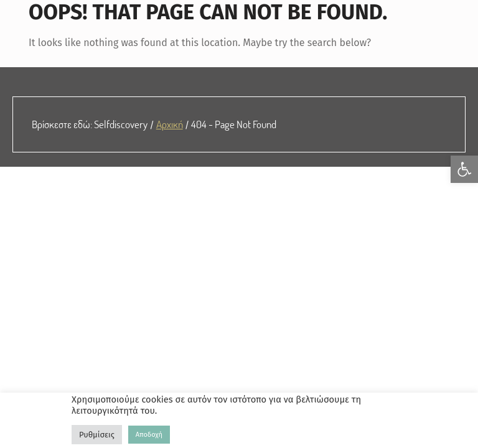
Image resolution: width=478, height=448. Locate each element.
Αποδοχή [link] (149, 435)
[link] (464, 169)
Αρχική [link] (170, 124)
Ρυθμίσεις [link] (97, 435)
